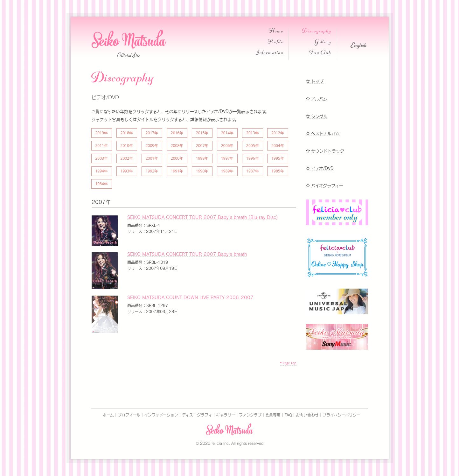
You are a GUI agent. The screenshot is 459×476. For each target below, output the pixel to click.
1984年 (102, 184)
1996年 (252, 158)
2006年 (227, 146)
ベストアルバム (323, 133)
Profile (276, 42)
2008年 (177, 146)
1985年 (278, 171)
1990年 (202, 171)
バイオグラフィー (325, 186)
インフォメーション (161, 415)
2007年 (202, 146)
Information (270, 53)
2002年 (127, 158)
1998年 (202, 158)
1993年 (127, 171)
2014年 (227, 133)
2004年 (278, 146)
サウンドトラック (325, 151)
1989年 (227, 171)
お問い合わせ (307, 415)
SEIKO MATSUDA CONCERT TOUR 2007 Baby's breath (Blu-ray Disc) (203, 217)
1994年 (102, 171)
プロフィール (129, 415)
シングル (317, 116)
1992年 (152, 171)
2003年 (102, 158)
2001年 (152, 158)
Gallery (323, 42)
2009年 (152, 146)
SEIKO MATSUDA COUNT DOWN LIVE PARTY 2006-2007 (190, 297)
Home (276, 32)
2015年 (202, 133)
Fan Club (320, 53)
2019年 (102, 133)
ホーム (108, 415)
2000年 (177, 158)
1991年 (177, 171)
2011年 (102, 146)
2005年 (252, 146)
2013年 (252, 133)
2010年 (127, 146)
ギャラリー (226, 415)
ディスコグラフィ (197, 415)
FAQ (288, 415)
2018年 (127, 133)
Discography (317, 32)
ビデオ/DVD (320, 168)
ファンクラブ (250, 415)
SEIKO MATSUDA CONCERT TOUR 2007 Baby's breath (187, 254)
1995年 (278, 158)
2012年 (278, 133)
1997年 (227, 158)
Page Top (288, 363)
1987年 (252, 171)
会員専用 (273, 415)
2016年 (177, 133)
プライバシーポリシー (341, 415)
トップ (315, 81)
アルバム (317, 99)
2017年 (152, 133)
